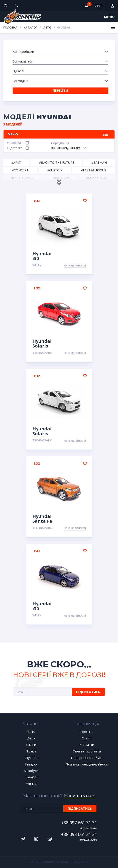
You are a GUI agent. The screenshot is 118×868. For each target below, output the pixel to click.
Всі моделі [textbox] (20, 81)
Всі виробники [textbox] (23, 52)
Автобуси (31, 771)
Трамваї (31, 777)
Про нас (87, 731)
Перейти (60, 90)
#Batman (99, 162)
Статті (87, 738)
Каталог (30, 27)
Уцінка (31, 784)
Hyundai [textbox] (18, 71)
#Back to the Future (57, 162)
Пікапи (31, 745)
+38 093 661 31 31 (79, 834)
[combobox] (60, 52)
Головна (10, 27)
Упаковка (14, 142)
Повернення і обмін (87, 758)
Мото (31, 731)
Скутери (31, 758)
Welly (37, 265)
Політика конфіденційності (87, 764)
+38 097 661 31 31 (79, 823)
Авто (47, 27)
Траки (31, 751)
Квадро (31, 764)
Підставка (15, 148)
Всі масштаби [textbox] (23, 61)
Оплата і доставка (87, 751)
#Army (17, 162)
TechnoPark (42, 353)
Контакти (87, 745)
